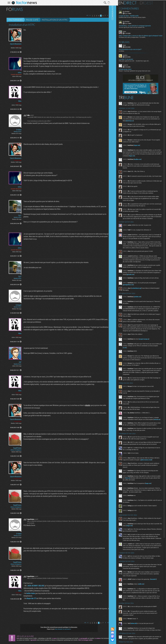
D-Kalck (17, 130)
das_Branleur (133, 11)
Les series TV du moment (132, 61)
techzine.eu (138, 443)
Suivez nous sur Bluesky (119, 640)
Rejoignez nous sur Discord (119, 633)
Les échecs (128, 52)
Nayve (131, 46)
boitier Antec (29, 593)
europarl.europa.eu (150, 361)
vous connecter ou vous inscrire (61, 629)
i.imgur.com (143, 558)
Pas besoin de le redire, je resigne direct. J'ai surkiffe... (139, 39)
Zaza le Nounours (14, 44)
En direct (134, 3)
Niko (18, 101)
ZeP (19, 362)
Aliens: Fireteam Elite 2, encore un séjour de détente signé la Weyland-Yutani (142, 36)
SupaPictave (16, 448)
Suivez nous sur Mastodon (119, 636)
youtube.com (144, 315)
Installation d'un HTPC (53, 20)
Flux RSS (119, 629)
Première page (86, 15)
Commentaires (135, 8)
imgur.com (143, 149)
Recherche (104, 3)
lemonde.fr (132, 619)
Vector (131, 31)
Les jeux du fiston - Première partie (135, 15)
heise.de (144, 507)
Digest (153, 3)
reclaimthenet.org (143, 306)
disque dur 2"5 (30, 598)
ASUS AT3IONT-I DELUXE (34, 586)
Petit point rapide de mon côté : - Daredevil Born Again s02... (141, 62)
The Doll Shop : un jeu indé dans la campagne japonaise (141, 25)
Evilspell (17, 305)
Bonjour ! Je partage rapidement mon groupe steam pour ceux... (141, 72)
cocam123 (132, 66)
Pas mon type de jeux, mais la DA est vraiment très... (138, 27)
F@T (18, 215)
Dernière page (109, 15)
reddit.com (147, 622)
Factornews (14, 20)
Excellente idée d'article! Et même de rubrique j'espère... (139, 17)
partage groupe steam (132, 71)
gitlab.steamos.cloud (135, 489)
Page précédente (89, 15)
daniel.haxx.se (145, 124)
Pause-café (31, 20)
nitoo (18, 72)
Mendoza (132, 56)
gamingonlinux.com (142, 303)
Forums (131, 44)
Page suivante (106, 15)
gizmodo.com (150, 292)
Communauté (119, 312)
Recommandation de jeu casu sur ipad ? (137, 51)
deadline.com (144, 165)
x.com (142, 369)
